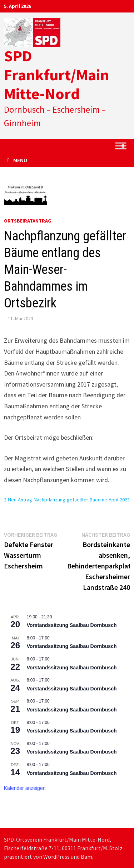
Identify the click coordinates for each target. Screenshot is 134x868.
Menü (17, 160)
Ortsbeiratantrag (28, 221)
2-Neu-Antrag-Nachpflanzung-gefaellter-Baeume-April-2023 (67, 500)
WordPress (56, 857)
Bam (86, 857)
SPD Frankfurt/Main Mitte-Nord (56, 75)
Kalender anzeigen (25, 788)
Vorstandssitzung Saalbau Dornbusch (72, 625)
